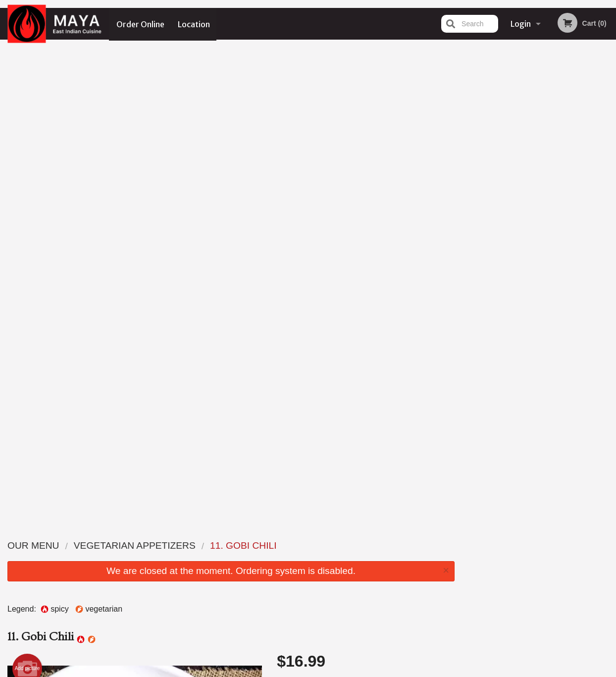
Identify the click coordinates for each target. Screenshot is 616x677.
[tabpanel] (539, 141)
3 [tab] (532, 205)
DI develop (323, 644)
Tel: (466, 569)
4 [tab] (547, 205)
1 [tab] (502, 205)
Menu (282, 545)
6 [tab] (576, 205)
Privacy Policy (271, 671)
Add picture (27, 192)
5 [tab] (562, 205)
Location (194, 24)
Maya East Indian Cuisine (122, 532)
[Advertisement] (231, 476)
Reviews (368, 557)
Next (609, 141)
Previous (470, 141)
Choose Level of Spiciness (366, 223)
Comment (366, 263)
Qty (304, 303)
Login (521, 24)
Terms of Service (325, 671)
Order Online (140, 24)
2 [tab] (517, 205)
